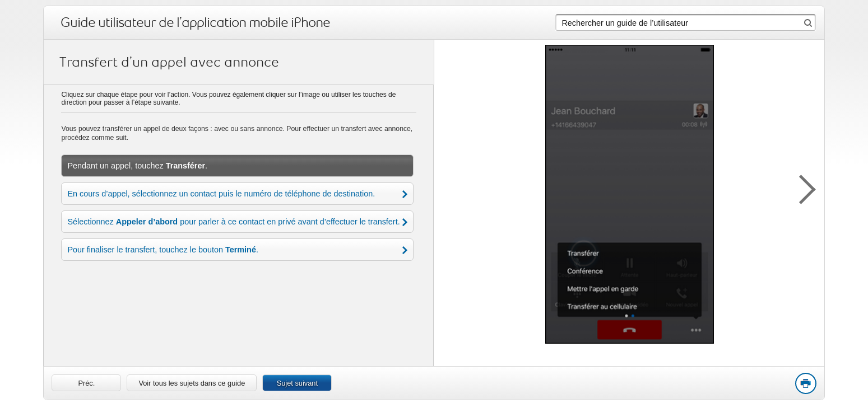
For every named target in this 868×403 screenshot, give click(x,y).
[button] (802, 188)
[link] (86, 383)
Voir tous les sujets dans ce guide (192, 383)
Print (805, 384)
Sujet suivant (297, 383)
